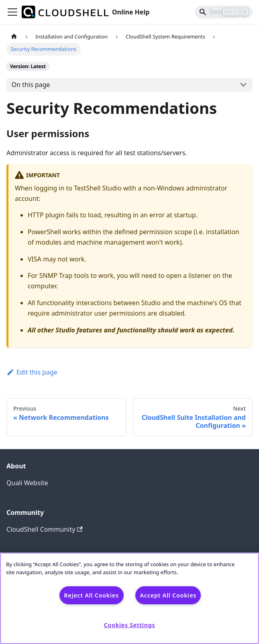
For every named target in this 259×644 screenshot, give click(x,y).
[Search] (224, 12)
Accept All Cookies (168, 595)
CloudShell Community (45, 529)
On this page (31, 85)
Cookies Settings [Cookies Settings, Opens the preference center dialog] (130, 625)
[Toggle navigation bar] (12, 12)
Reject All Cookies (91, 595)
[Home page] (14, 37)
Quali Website (27, 483)
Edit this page (32, 372)
